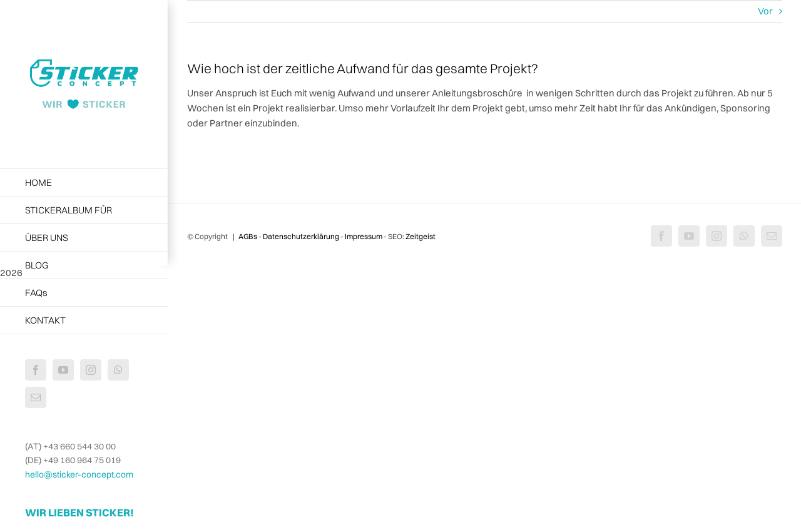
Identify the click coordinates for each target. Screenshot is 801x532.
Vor (765, 11)
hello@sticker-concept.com (79, 474)
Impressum (364, 236)
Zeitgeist (421, 236)
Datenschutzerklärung (301, 236)
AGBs (248, 236)
